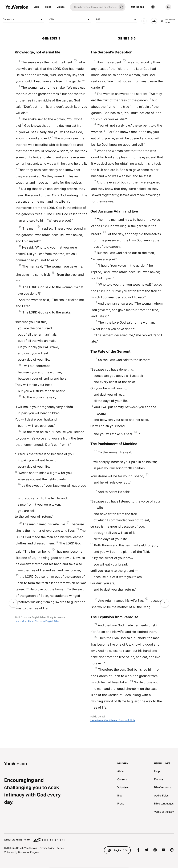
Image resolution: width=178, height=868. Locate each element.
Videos (61, 7)
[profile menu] (166, 7)
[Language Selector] (153, 7)
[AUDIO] (144, 21)
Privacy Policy (47, 848)
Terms (60, 848)
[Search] (94, 7)
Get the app (137, 7)
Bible (37, 7)
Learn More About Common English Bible (37, 621)
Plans (48, 7)
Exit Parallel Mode (168, 21)
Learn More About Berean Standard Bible (113, 720)
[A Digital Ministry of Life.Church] (89, 838)
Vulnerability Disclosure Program (22, 852)
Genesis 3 (23, 19)
